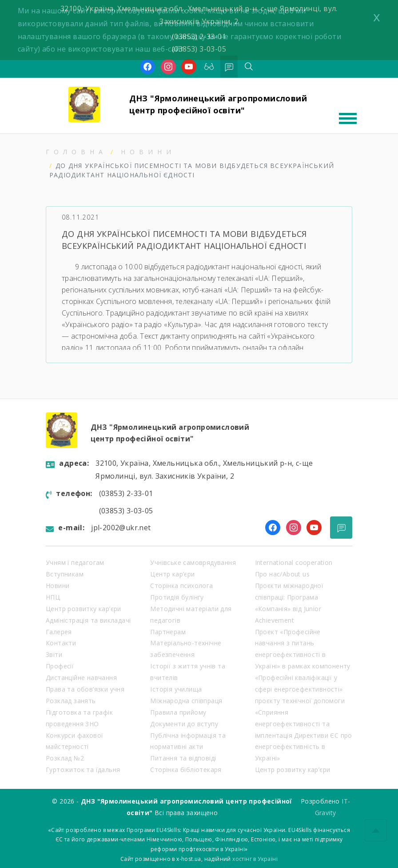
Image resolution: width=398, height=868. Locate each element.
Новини (148, 152)
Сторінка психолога (181, 586)
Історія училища (176, 689)
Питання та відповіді (183, 758)
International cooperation (294, 562)
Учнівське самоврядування (193, 562)
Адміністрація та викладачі (88, 620)
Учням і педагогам (75, 562)
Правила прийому (178, 712)
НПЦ (53, 597)
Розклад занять (71, 701)
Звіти (54, 654)
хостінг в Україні (255, 859)
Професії (60, 666)
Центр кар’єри (172, 574)
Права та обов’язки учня (85, 689)
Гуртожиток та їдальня (83, 770)
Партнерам (168, 632)
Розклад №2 (65, 758)
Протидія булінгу (177, 597)
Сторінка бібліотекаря (186, 770)
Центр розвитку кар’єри (84, 609)
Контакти (61, 643)
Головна (76, 152)
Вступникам (65, 574)
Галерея (59, 632)
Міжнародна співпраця (186, 701)
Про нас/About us (282, 574)
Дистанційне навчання (81, 678)
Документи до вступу (184, 724)
